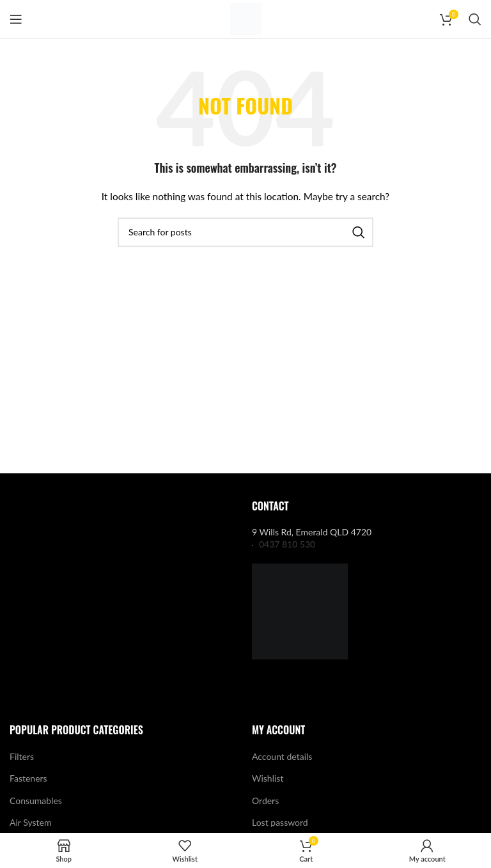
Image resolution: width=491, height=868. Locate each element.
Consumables (36, 801)
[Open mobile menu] (16, 19)
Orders (265, 801)
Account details (282, 756)
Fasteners (28, 778)
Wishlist (268, 778)
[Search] (475, 19)
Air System (30, 822)
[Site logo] (246, 18)
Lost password (280, 822)
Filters (22, 756)
